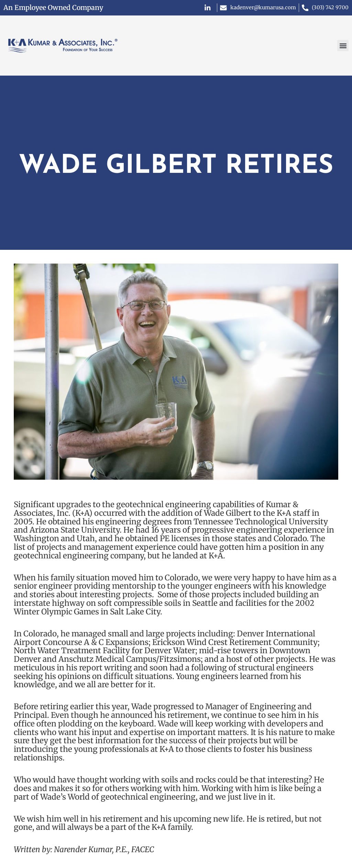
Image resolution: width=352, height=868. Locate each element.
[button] (343, 46)
